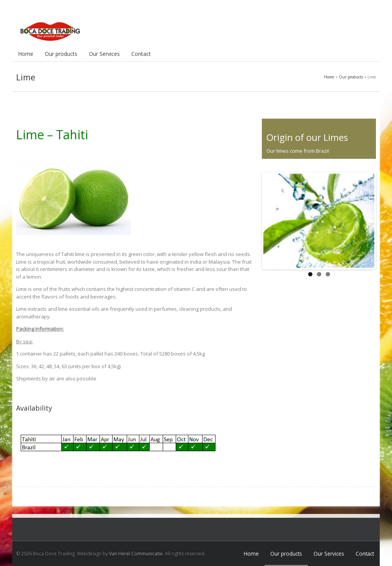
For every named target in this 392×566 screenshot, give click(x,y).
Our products (61, 54)
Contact (141, 54)
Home (26, 54)
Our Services (104, 54)
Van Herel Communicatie (136, 554)
